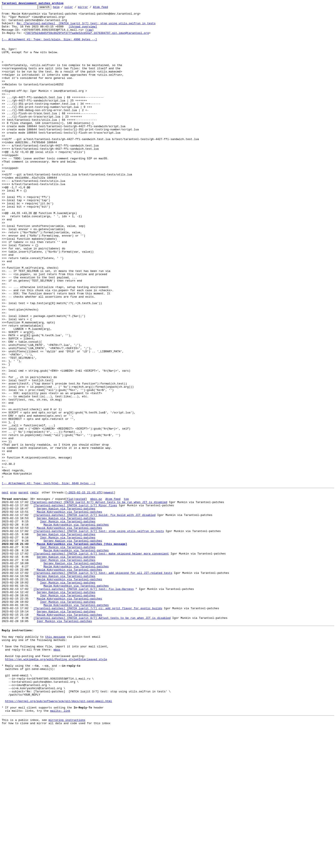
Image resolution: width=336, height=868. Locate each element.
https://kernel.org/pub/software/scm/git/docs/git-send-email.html (59, 838)
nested (80, 597)
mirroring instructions (67, 859)
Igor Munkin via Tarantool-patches (68, 624)
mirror (90, 8)
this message (55, 761)
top (126, 597)
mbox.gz (96, 597)
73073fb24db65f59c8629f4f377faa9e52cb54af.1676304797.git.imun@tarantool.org (87, 39)
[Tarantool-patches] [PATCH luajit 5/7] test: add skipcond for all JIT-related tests (103, 685)
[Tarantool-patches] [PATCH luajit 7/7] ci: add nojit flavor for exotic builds (98, 728)
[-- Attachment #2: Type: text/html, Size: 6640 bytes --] (49, 579)
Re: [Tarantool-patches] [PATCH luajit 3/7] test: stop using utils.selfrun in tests (86, 27)
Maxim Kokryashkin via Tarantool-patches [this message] (82, 651)
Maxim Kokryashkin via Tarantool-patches (69, 612)
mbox (57, 776)
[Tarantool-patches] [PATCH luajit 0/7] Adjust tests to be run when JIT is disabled (99, 600)
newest (109, 589)
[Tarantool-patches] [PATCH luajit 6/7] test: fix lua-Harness (84, 705)
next (5, 589)
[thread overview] (83, 31)
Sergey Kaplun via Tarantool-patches (66, 608)
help (63, 8)
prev (13, 589)
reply (34, 589)
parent (23, 589)
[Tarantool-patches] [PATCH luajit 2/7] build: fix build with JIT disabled (94, 616)
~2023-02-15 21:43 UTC (84, 589)
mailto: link (60, 850)
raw (89, 35)
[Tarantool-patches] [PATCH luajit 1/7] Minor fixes (75, 604)
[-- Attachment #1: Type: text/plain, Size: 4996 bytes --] (49, 46)
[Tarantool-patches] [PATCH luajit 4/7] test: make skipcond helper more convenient (101, 662)
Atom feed (107, 8)
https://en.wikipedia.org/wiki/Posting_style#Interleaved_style (56, 788)
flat (70, 597)
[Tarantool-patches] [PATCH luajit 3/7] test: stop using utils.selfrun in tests (99, 635)
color (75, 8)
